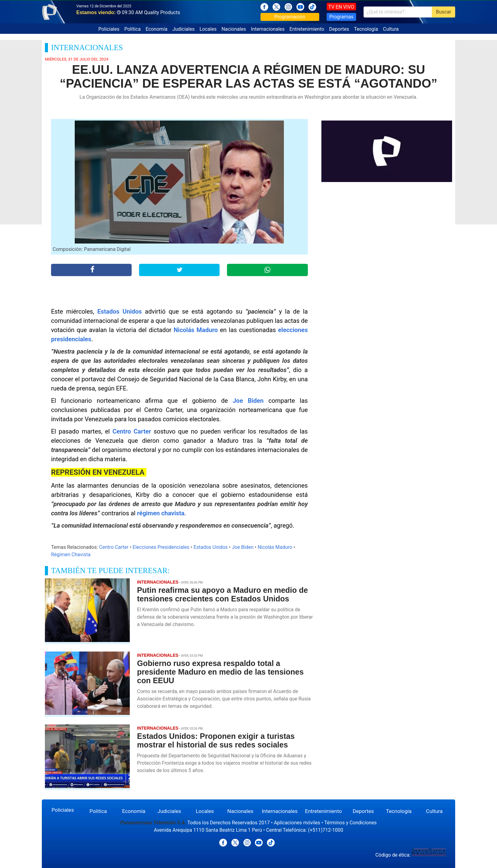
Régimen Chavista (71, 555)
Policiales (109, 29)
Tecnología (366, 29)
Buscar (443, 12)
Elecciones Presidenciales (161, 547)
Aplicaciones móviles (297, 823)
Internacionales (268, 29)
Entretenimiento (307, 29)
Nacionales (234, 29)
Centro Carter (132, 431)
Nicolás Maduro (196, 330)
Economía (156, 29)
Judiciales (184, 29)
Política (132, 29)
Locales (208, 29)
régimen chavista (161, 513)
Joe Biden (248, 401)
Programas (341, 17)
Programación (290, 17)
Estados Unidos (120, 311)
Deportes (339, 29)
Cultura (391, 29)
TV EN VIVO (341, 7)
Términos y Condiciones (350, 823)
